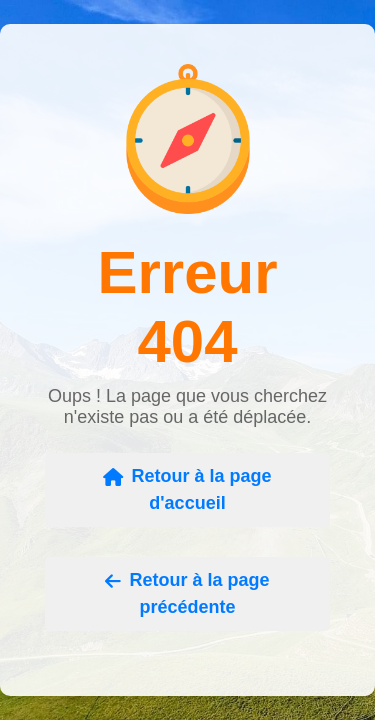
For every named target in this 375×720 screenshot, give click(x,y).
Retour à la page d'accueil (187, 489)
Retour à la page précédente (187, 593)
